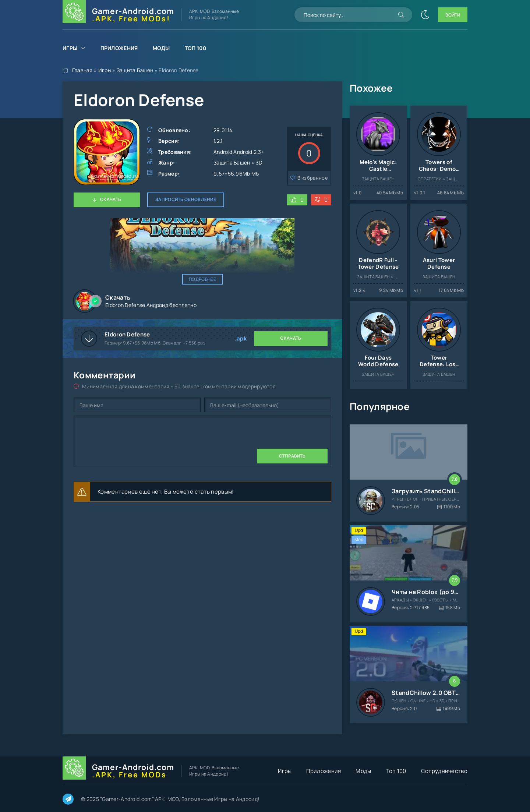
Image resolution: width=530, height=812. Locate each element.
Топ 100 (195, 48)
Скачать (111, 199)
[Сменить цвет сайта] (425, 15)
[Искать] (401, 15)
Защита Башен (135, 70)
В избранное (313, 178)
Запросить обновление (186, 199)
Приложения (119, 48)
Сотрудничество (444, 771)
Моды (161, 48)
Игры (70, 48)
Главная (82, 70)
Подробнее (202, 279)
